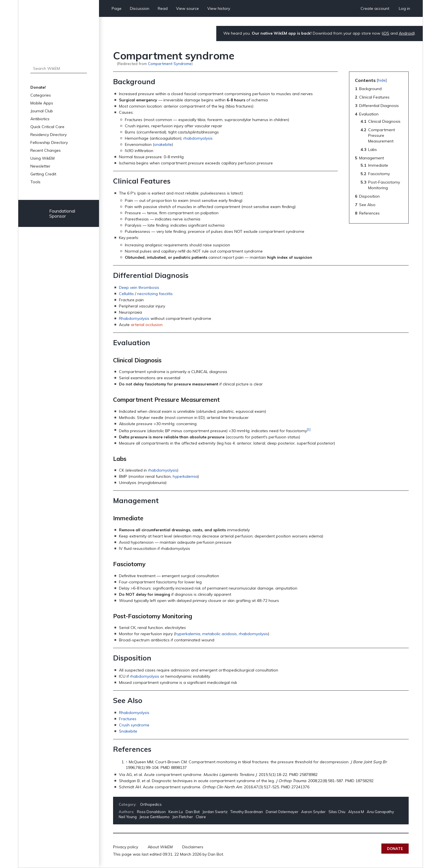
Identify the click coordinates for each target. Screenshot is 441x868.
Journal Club (42, 111)
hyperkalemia (185, 476)
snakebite (163, 144)
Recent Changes (46, 150)
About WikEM (160, 847)
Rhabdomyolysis (134, 318)
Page (117, 8)
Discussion (140, 8)
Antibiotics (40, 119)
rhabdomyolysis (198, 138)
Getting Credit (43, 174)
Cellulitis (126, 294)
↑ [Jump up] (127, 762)
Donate (395, 849)
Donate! (38, 87)
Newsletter (40, 166)
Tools (35, 182)
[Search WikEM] (59, 68)
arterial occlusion (147, 325)
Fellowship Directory (49, 142)
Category (127, 804)
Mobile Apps (42, 103)
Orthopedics (151, 804)
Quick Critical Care (47, 127)
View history (219, 8)
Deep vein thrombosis (139, 287)
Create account (375, 8)
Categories (41, 95)
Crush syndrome (134, 725)
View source (187, 8)
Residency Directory (49, 135)
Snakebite (128, 731)
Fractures (128, 719)
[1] (309, 429)
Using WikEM (42, 158)
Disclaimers (193, 847)
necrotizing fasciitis (155, 294)
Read (163, 8)
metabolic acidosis (220, 634)
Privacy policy (126, 847)
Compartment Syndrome (170, 63)
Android (406, 33)
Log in (404, 8)
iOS (386, 33)
